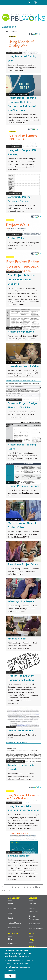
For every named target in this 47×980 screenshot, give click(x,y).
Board (10, 918)
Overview (33, 903)
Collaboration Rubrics (21, 730)
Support (33, 947)
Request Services (36, 929)
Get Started (12, 944)
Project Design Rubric (21, 332)
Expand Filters (9, 27)
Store (31, 933)
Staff (10, 913)
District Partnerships (34, 918)
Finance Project (17, 639)
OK (10, 976)
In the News (13, 908)
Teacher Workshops (33, 910)
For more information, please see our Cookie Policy (18, 967)
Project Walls (16, 238)
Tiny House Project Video (23, 564)
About (10, 903)
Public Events (34, 924)
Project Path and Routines (24, 486)
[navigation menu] (5, 7)
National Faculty (14, 923)
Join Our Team (14, 928)
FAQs (31, 940)
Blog (10, 939)
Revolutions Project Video (23, 366)
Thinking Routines (19, 856)
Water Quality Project (21, 601)
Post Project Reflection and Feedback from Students (22, 279)
